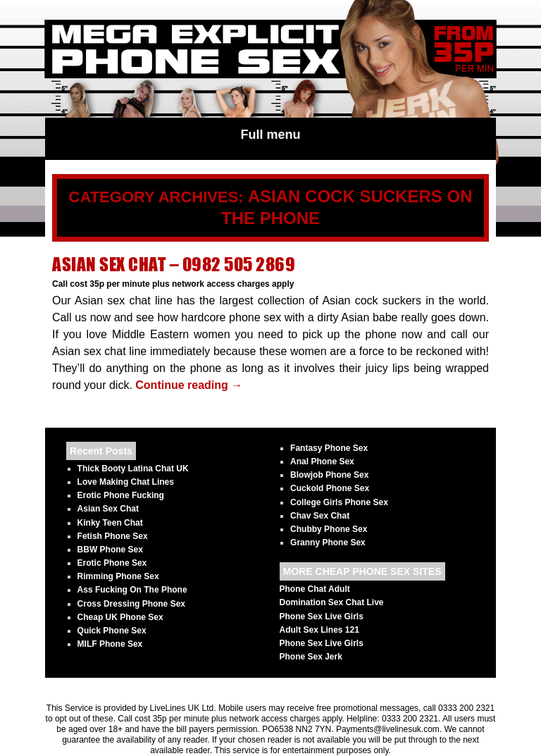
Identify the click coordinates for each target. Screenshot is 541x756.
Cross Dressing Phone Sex (131, 604)
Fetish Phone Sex (113, 536)
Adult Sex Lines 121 (319, 630)
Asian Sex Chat (108, 509)
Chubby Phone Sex (329, 529)
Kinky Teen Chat (110, 523)
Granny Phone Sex (328, 543)
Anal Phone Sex (322, 461)
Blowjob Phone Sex (329, 475)
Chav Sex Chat (320, 516)
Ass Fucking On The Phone (132, 590)
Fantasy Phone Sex (329, 448)
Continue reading (189, 385)
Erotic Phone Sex (112, 563)
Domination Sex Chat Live (332, 602)
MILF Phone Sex (110, 644)
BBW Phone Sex (110, 550)
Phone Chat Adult (315, 589)
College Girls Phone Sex (339, 502)
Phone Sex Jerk (311, 657)
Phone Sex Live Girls (322, 616)
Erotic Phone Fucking (121, 495)
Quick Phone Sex (112, 631)
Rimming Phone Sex (118, 576)
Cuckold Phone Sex (330, 488)
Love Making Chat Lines (126, 482)
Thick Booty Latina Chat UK (133, 469)
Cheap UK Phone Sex (120, 617)
